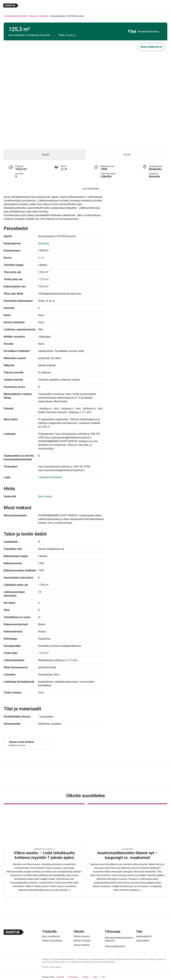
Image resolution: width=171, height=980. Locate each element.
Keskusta (44, 16)
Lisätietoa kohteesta (50, 477)
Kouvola (33, 16)
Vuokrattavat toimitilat (15, 16)
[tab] (45, 155)
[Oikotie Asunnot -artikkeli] (44, 850)
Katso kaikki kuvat (151, 47)
